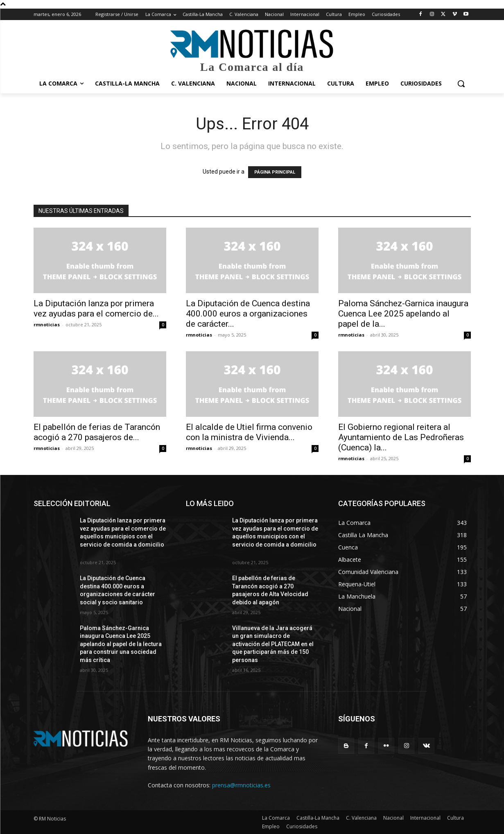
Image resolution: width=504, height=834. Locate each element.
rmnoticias (47, 324)
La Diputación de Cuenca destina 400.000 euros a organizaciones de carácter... (248, 314)
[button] (461, 84)
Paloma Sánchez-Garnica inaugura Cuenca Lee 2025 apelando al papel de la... (403, 314)
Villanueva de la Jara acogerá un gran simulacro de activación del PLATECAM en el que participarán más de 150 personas (273, 644)
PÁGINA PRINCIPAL (275, 172)
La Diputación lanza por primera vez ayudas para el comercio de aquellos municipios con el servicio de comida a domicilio (123, 536)
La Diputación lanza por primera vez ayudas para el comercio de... (96, 309)
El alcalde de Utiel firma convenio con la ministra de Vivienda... (249, 432)
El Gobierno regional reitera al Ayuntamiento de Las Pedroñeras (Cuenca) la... (401, 437)
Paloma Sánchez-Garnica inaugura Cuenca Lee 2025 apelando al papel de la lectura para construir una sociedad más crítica (121, 644)
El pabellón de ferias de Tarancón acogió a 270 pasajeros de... (97, 432)
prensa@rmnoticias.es (241, 785)
